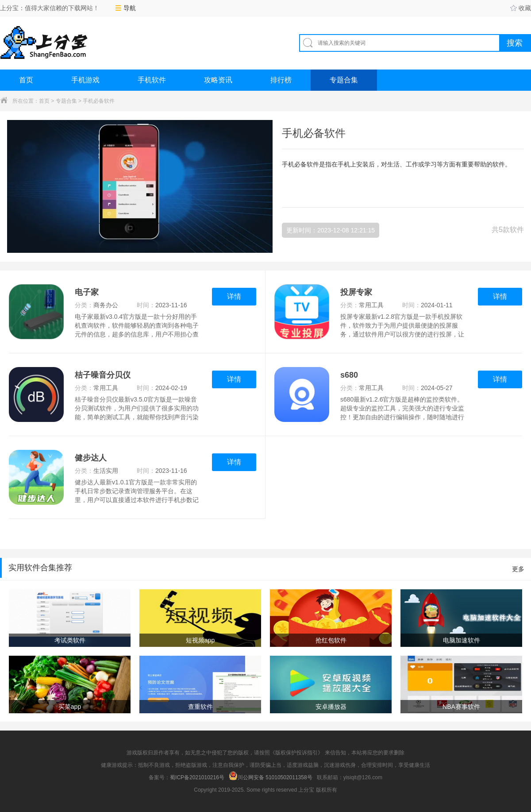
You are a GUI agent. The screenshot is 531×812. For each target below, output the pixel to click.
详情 (234, 296)
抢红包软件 (331, 640)
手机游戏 (85, 80)
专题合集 (344, 80)
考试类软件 (70, 640)
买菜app (70, 707)
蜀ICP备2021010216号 (197, 777)
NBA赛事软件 (461, 707)
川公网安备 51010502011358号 (271, 776)
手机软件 (152, 80)
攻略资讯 (218, 80)
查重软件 (200, 707)
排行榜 (281, 80)
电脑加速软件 (462, 640)
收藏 (521, 8)
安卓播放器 (331, 707)
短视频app (200, 640)
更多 (518, 569)
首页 (26, 80)
